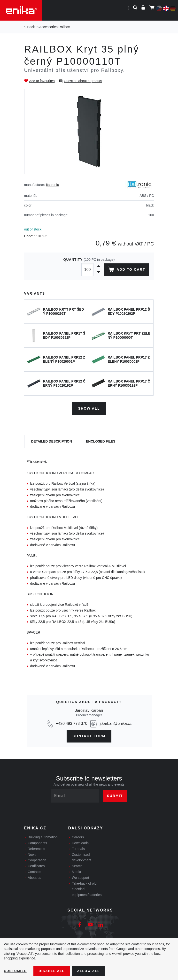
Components (37, 842)
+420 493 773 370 (72, 722)
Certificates (36, 865)
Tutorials (78, 848)
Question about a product (83, 81)
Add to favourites (42, 81)
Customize (16, 971)
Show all (89, 407)
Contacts (35, 871)
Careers (78, 836)
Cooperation (37, 859)
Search (77, 865)
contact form (89, 735)
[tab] (52, 440)
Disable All (54, 971)
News (32, 853)
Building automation (43, 836)
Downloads (80, 842)
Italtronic (52, 185)
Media (77, 871)
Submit (115, 795)
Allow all (93, 971)
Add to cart (126, 270)
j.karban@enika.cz (116, 722)
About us (35, 876)
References (37, 848)
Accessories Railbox (54, 27)
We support (81, 876)
